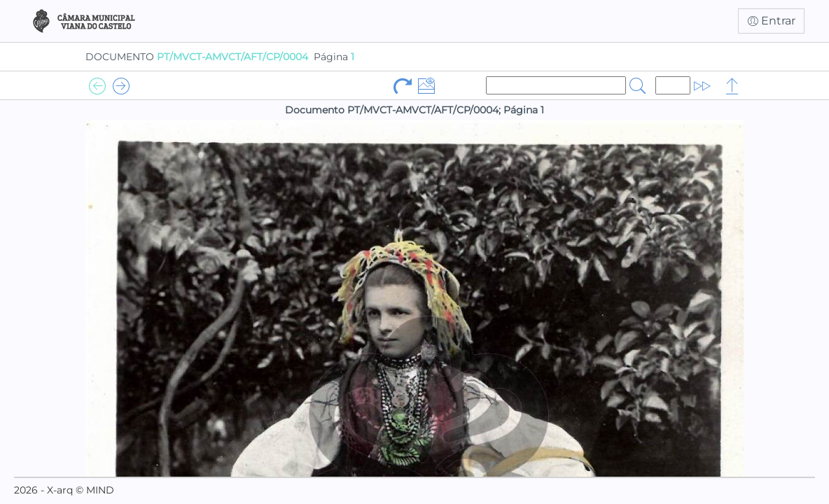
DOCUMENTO (197, 57)
